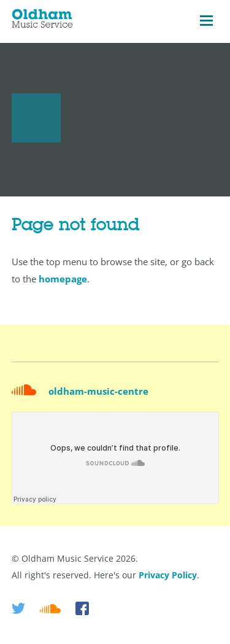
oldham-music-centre (98, 391)
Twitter (18, 608)
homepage (63, 279)
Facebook (82, 608)
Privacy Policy (168, 575)
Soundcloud (50, 608)
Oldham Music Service (42, 21)
